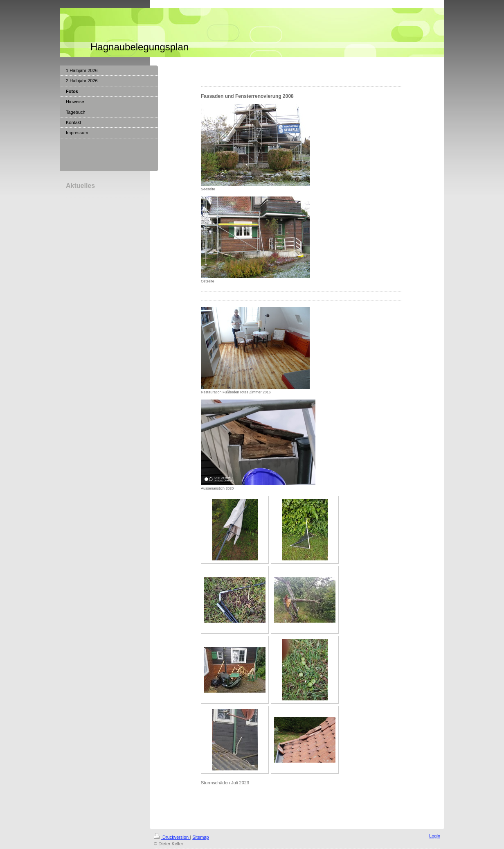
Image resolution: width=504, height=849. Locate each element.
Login (435, 836)
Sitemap (200, 837)
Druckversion (172, 837)
